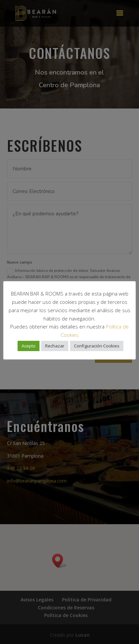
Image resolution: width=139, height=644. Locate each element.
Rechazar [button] (55, 346)
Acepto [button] (29, 346)
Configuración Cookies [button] (97, 346)
